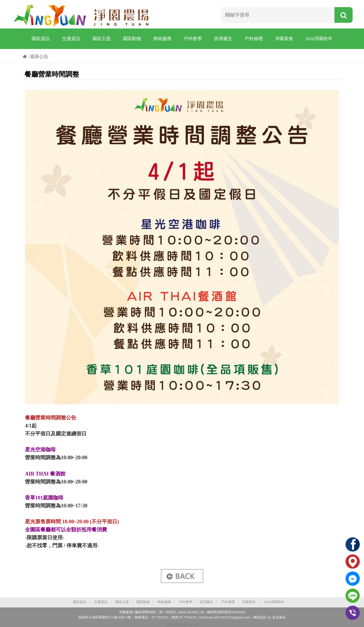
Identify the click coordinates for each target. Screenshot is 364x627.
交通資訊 (71, 39)
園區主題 (102, 39)
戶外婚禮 (254, 39)
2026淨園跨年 (319, 39)
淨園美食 (284, 39)
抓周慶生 (223, 39)
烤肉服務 (162, 39)
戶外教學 (193, 39)
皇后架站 (279, 617)
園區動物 (132, 39)
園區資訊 (41, 39)
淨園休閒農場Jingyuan (182, 624)
